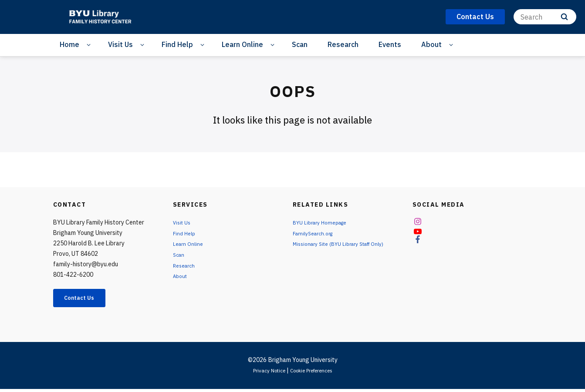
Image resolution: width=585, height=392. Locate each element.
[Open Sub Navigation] (90, 45)
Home (69, 44)
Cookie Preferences (315, 373)
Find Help (177, 44)
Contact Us (86, 299)
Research (343, 44)
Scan (300, 44)
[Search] (545, 17)
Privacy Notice (263, 373)
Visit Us (120, 44)
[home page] (103, 17)
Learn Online (242, 44)
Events (390, 44)
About (431, 44)
